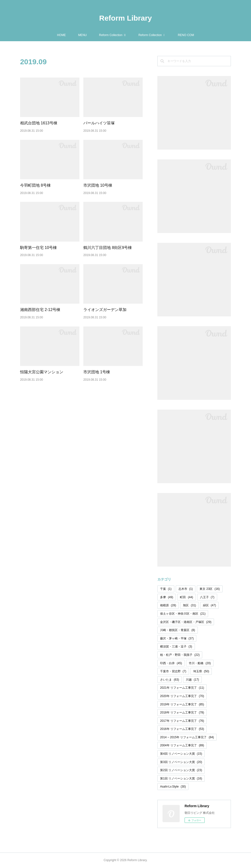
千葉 (166, 589)
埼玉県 (201, 671)
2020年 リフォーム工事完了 (182, 696)
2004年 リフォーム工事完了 (182, 745)
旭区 (189, 605)
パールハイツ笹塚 (99, 123)
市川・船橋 (200, 663)
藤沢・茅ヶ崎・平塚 (177, 638)
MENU (82, 35)
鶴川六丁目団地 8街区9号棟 (108, 248)
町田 (186, 597)
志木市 (186, 589)
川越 (192, 680)
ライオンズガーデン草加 (105, 310)
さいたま (169, 680)
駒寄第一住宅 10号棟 (38, 248)
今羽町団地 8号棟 (35, 185)
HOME (62, 35)
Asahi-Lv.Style (173, 787)
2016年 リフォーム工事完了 (182, 729)
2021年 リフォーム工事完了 (182, 688)
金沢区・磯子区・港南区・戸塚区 (186, 622)
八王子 (207, 597)
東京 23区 (210, 589)
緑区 (209, 605)
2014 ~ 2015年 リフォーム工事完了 (187, 737)
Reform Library (125, 18)
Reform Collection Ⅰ (152, 35)
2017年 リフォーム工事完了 (182, 721)
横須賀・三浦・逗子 (176, 647)
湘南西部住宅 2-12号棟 (40, 310)
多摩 (167, 597)
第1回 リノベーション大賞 (181, 778)
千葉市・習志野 (173, 671)
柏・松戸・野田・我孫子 (180, 655)
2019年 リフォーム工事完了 (182, 704)
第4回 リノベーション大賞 (181, 754)
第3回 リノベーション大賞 (181, 762)
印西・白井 (171, 663)
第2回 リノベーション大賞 (181, 770)
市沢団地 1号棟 (97, 372)
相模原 (168, 605)
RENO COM (186, 35)
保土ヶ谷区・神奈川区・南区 (183, 614)
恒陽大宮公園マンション (42, 372)
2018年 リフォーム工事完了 (182, 713)
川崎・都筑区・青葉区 (178, 630)
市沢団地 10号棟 (98, 185)
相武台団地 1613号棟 (39, 123)
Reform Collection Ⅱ (113, 35)
